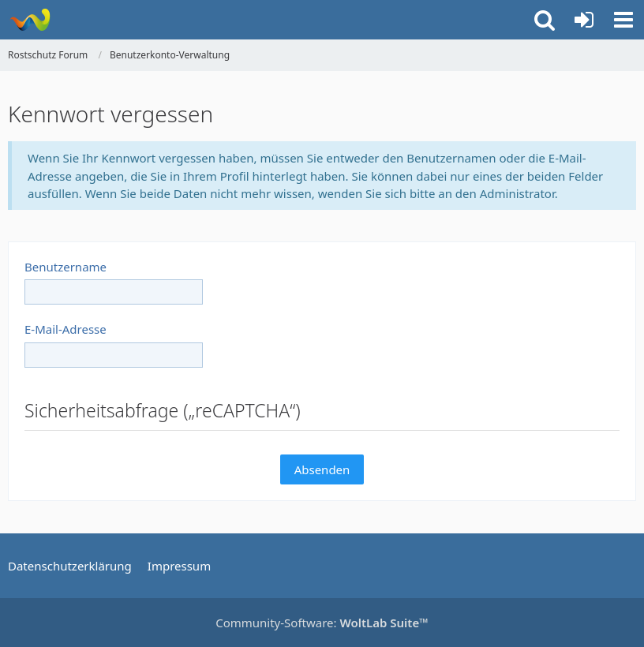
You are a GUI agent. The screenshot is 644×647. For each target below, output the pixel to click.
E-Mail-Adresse (66, 329)
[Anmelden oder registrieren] (584, 20)
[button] (623, 20)
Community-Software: (322, 623)
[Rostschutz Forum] (30, 20)
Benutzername (66, 267)
